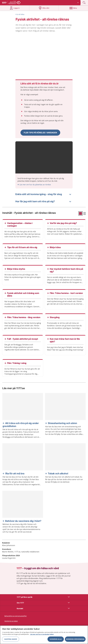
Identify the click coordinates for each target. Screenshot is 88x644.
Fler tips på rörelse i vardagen (40, 133)
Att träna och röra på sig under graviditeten (21, 425)
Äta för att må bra (15, 473)
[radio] (80, 213)
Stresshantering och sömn (62, 423)
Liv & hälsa (20, 14)
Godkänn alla (56, 639)
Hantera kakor (11, 639)
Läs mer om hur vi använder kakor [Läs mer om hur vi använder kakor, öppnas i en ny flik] (42, 634)
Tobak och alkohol (58, 473)
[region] (44, 635)
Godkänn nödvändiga (75, 639)
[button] (40, 133)
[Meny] (73, 8)
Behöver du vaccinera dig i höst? (23, 521)
